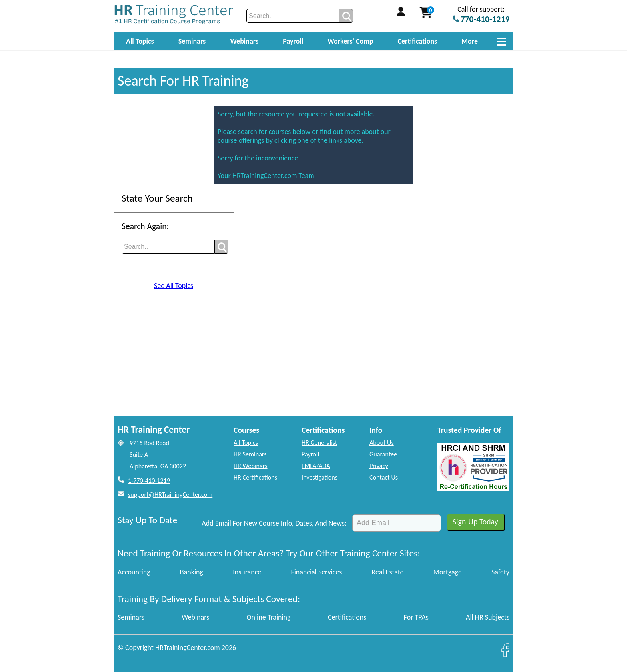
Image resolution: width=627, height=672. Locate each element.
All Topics (140, 41)
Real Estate (388, 572)
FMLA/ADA (316, 466)
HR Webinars (251, 466)
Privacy (379, 466)
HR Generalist (319, 443)
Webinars (244, 41)
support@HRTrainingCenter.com (170, 495)
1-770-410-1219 (149, 481)
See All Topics (174, 286)
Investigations (319, 477)
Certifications (418, 41)
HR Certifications (255, 477)
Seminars (192, 41)
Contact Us (384, 477)
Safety (500, 572)
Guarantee (383, 454)
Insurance (247, 572)
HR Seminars (250, 454)
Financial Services (316, 572)
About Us (382, 443)
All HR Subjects (488, 617)
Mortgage (448, 572)
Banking (192, 572)
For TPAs (416, 617)
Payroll (293, 41)
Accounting (134, 572)
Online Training (269, 617)
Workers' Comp (350, 41)
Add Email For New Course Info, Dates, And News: (274, 523)
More (470, 41)
